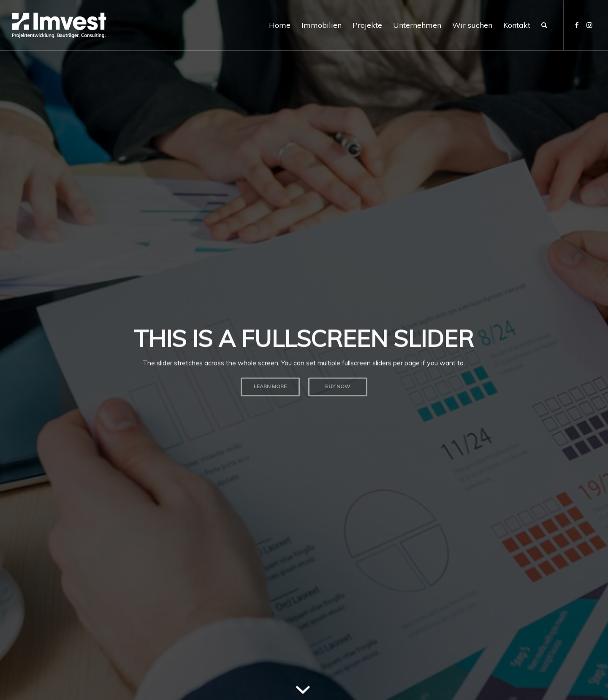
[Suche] (544, 25)
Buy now (338, 385)
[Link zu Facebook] (577, 25)
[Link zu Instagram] (589, 25)
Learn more (270, 385)
